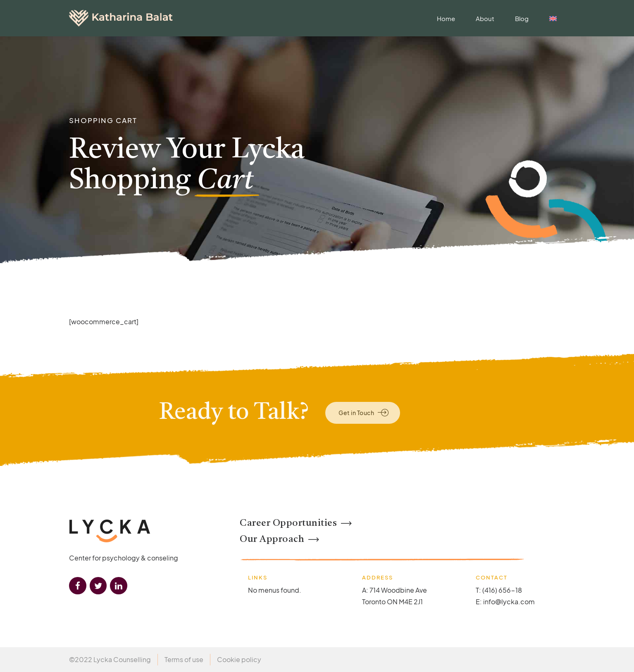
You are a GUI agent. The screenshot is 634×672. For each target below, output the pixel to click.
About (485, 18)
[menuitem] (553, 19)
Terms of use (184, 659)
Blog (522, 18)
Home (446, 18)
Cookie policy (239, 659)
